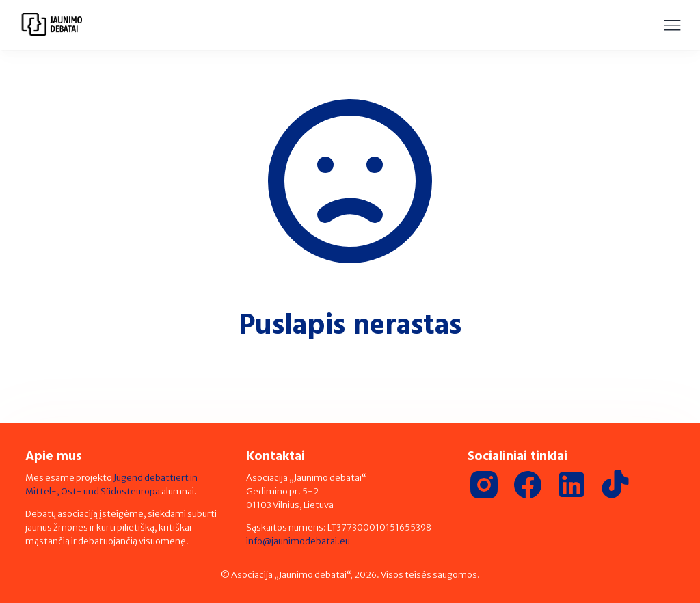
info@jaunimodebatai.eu (298, 541)
